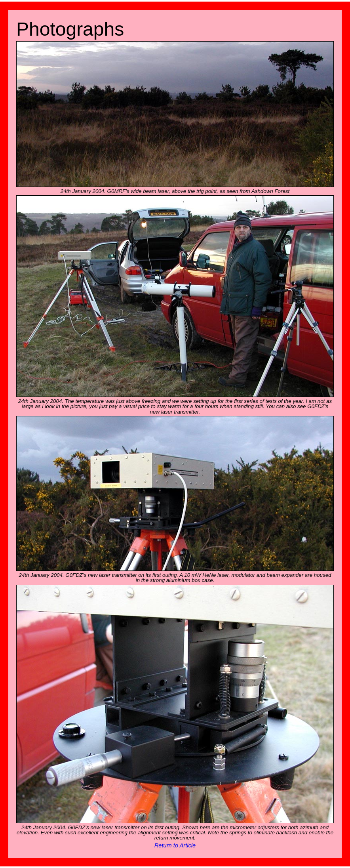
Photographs (70, 29)
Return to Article (175, 845)
